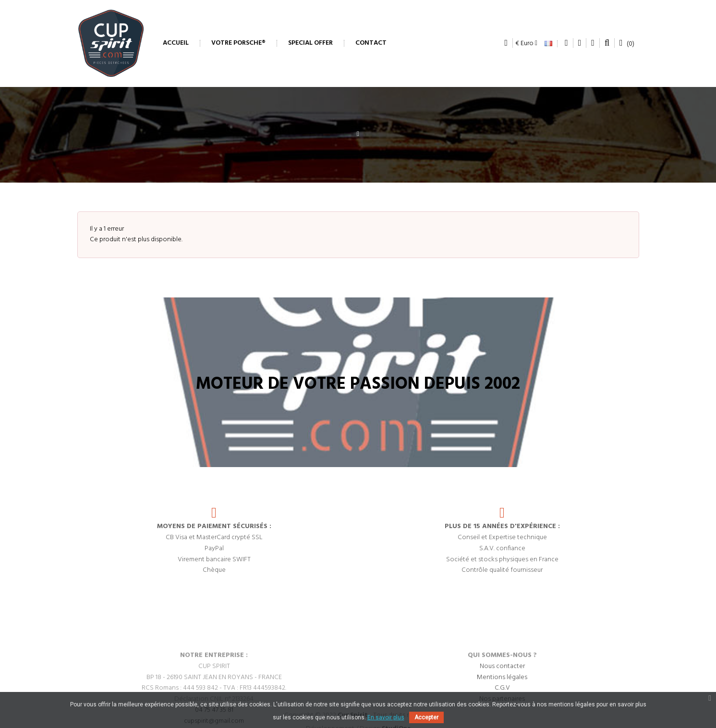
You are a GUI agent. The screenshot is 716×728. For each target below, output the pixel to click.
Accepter (426, 717)
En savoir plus (386, 717)
